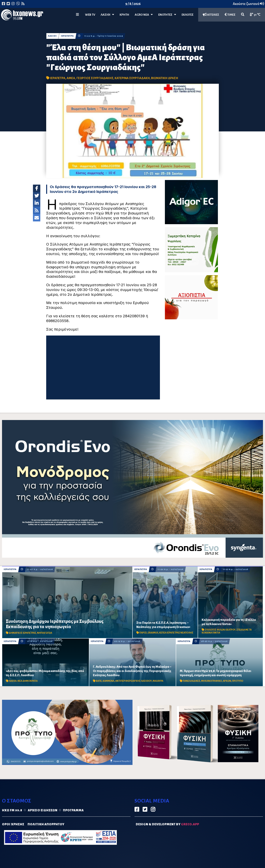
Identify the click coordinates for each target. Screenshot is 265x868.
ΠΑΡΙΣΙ (143, 633)
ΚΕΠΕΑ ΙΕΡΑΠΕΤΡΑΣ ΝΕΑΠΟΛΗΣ (176, 633)
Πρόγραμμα (73, 810)
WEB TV (90, 15)
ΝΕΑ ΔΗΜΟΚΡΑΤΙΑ (28, 681)
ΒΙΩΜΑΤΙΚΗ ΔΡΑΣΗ (165, 78)
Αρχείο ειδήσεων (43, 810)
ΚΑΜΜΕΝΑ (108, 681)
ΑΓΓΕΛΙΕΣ (211, 15)
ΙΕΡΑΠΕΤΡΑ (68, 36)
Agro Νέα (144, 15)
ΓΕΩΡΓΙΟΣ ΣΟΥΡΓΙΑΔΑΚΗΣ (95, 78)
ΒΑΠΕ (99, 681)
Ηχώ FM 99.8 (12, 810)
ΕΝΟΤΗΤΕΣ (167, 15)
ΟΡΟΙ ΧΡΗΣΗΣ (13, 824)
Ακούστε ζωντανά (248, 4)
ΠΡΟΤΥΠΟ (238, 681)
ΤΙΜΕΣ (230, 15)
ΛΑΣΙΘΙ (52, 36)
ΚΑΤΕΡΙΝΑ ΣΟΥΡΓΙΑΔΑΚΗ (132, 78)
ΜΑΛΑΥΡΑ (158, 681)
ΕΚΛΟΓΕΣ (188, 15)
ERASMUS (153, 633)
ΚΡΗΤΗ (124, 15)
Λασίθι (107, 15)
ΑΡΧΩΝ (227, 681)
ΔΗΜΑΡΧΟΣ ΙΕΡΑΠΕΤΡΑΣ (22, 633)
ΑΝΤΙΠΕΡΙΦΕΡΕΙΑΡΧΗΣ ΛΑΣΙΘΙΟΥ (134, 681)
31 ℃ (255, 15)
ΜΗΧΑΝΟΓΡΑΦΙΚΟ (212, 681)
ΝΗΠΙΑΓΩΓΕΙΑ (45, 633)
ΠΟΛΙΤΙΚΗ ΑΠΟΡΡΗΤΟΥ (46, 824)
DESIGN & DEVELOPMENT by (167, 824)
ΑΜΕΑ (71, 78)
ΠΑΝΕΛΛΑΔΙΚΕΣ (191, 681)
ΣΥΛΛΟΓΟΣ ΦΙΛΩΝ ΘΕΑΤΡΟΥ (220, 630)
